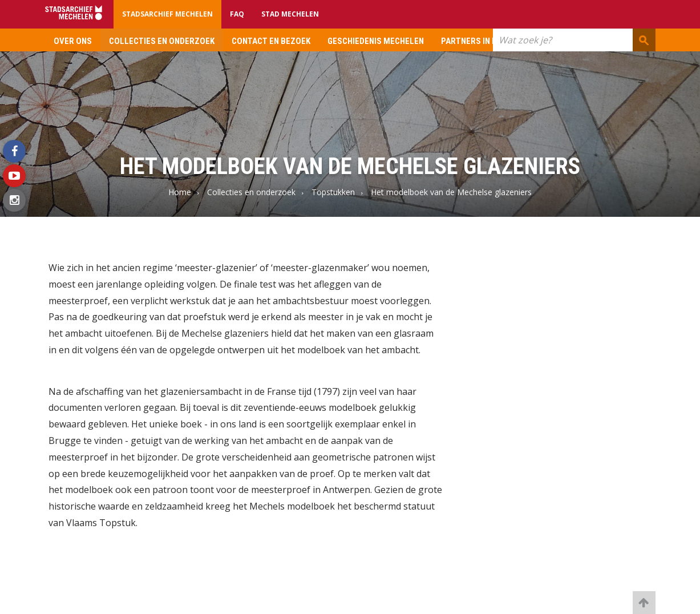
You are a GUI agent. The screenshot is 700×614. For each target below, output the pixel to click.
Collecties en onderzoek (162, 41)
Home (180, 192)
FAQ (237, 14)
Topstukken (333, 192)
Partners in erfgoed (484, 41)
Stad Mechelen (290, 14)
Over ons (73, 41)
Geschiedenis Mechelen (376, 41)
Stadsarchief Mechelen (167, 14)
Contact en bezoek (271, 41)
